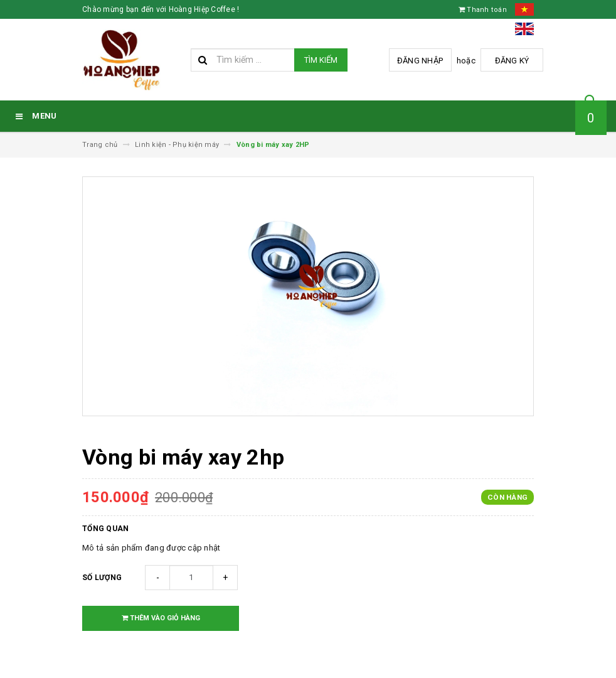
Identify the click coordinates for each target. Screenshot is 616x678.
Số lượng (102, 578)
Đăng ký (512, 61)
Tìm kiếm (321, 60)
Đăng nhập (420, 61)
